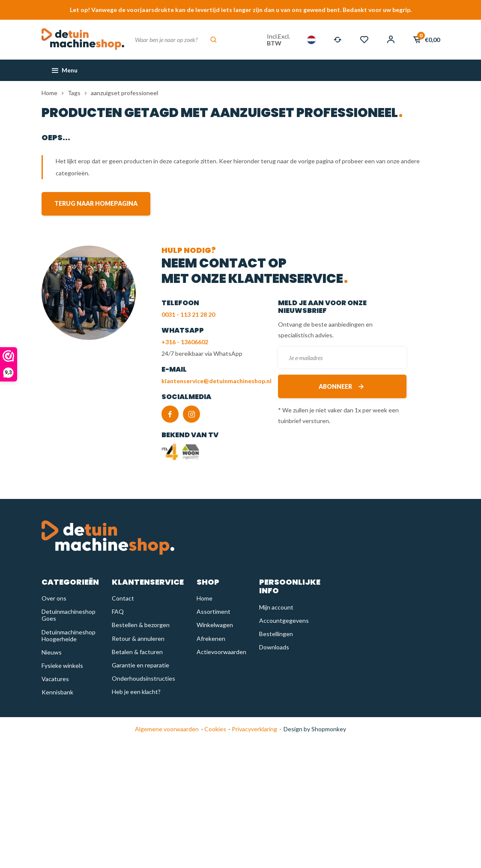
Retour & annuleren (138, 638)
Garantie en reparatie (140, 665)
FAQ (118, 611)
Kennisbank (57, 692)
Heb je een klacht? (136, 692)
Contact (123, 598)
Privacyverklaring (254, 729)
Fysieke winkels (62, 665)
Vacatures (55, 679)
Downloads (274, 647)
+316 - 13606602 (185, 342)
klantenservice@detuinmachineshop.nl (217, 381)
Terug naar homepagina (96, 203)
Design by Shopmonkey (315, 729)
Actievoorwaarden (221, 652)
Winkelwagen (215, 625)
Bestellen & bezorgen (141, 625)
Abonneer (342, 386)
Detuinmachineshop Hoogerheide (69, 635)
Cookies (215, 729)
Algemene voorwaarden (167, 729)
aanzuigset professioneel (124, 93)
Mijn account (276, 607)
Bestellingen (276, 634)
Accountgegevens (284, 620)
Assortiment (214, 611)
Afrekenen (211, 638)
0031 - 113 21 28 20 (188, 314)
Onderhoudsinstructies (143, 678)
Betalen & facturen (137, 652)
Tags (74, 93)
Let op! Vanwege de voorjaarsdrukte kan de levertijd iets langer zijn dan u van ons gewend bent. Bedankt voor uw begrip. (241, 10)
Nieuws (52, 652)
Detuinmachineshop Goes (69, 615)
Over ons (54, 598)
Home (49, 93)
